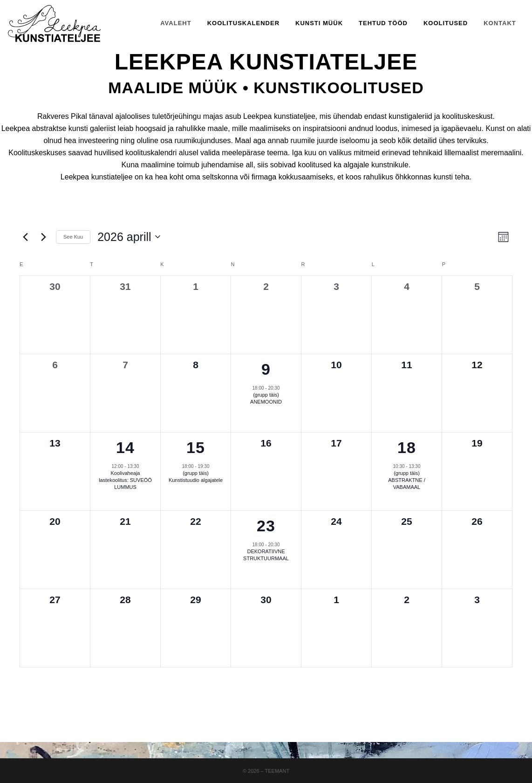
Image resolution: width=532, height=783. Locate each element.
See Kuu (73, 237)
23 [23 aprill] (266, 526)
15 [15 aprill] (196, 447)
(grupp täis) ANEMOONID (266, 398)
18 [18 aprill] (407, 447)
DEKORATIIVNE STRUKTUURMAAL (266, 555)
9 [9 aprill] (266, 369)
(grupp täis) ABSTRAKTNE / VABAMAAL (406, 480)
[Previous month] (25, 237)
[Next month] (43, 237)
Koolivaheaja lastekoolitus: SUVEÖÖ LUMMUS (125, 480)
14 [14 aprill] (125, 447)
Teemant (277, 771)
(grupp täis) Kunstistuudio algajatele (196, 477)
